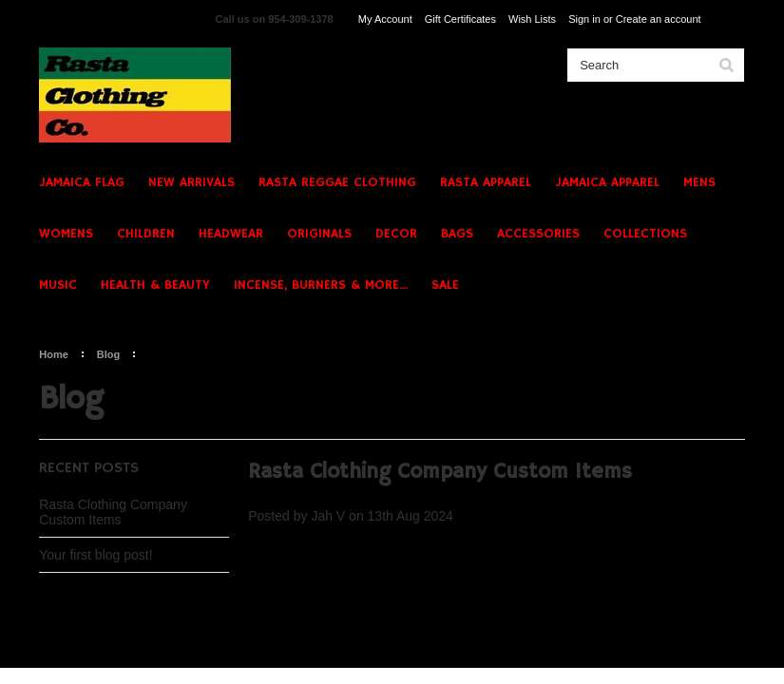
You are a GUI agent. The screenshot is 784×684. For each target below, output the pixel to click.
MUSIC (58, 285)
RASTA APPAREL (486, 182)
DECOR (396, 234)
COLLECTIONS (645, 234)
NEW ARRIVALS (191, 182)
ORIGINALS (319, 234)
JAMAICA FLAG (82, 182)
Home (54, 354)
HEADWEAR (231, 234)
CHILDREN (146, 234)
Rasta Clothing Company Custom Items (113, 512)
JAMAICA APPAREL (607, 182)
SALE (445, 285)
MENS (699, 182)
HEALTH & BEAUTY (155, 285)
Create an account (659, 19)
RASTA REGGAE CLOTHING (337, 182)
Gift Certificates (460, 19)
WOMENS (66, 234)
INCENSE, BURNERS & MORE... (321, 285)
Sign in (584, 19)
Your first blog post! (96, 555)
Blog (108, 354)
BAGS (457, 234)
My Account (385, 19)
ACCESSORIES (538, 234)
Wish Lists (532, 19)
